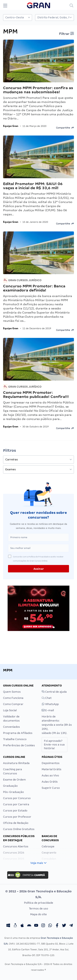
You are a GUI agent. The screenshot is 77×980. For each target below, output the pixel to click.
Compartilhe (65, 128)
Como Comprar (13, 704)
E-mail (48, 710)
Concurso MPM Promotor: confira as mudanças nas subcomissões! (38, 90)
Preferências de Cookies (19, 745)
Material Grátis (52, 769)
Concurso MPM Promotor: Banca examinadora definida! (34, 288)
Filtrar (67, 34)
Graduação (10, 786)
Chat (47, 698)
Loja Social (10, 710)
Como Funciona (13, 698)
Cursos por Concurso (17, 798)
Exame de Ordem (14, 780)
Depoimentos (51, 763)
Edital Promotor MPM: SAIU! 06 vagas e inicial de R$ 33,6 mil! (33, 186)
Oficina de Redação (16, 823)
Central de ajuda (54, 692)
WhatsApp (50, 704)
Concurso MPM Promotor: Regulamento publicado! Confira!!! (36, 394)
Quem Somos (12, 692)
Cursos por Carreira (16, 804)
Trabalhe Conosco (15, 739)
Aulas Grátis (50, 782)
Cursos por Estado (15, 811)
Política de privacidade (39, 903)
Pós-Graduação (13, 792)
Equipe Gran (11, 126)
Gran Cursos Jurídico (22, 280)
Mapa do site (38, 914)
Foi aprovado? (54, 745)
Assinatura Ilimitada (16, 763)
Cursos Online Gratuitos (19, 829)
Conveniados (11, 727)
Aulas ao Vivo (50, 775)
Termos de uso (38, 909)
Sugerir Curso (51, 788)
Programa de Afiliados (18, 733)
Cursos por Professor (17, 817)
